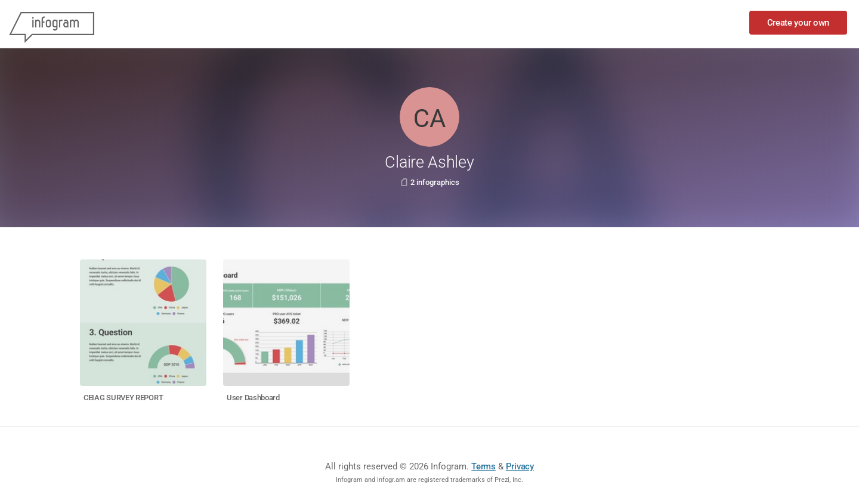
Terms (483, 466)
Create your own (798, 23)
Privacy (520, 466)
